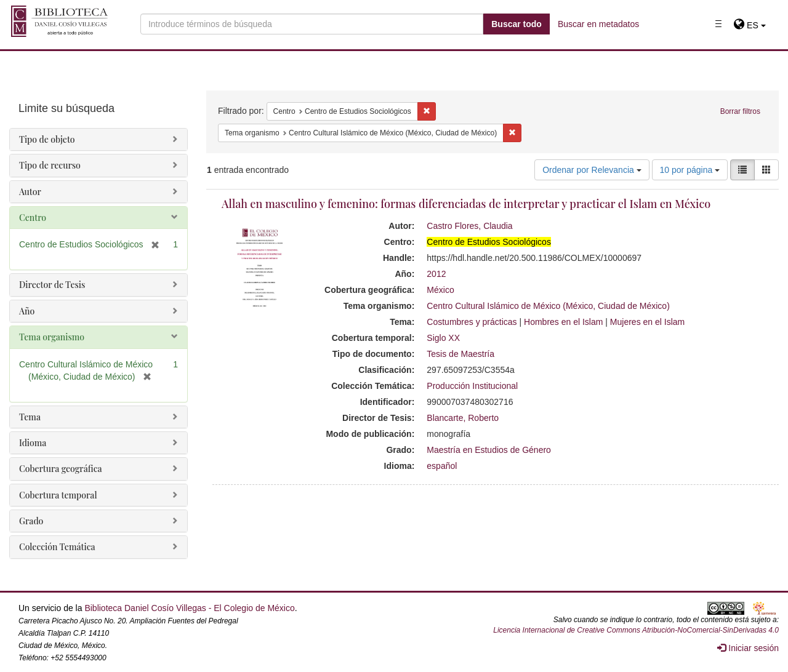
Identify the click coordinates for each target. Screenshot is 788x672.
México (440, 290)
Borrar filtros (740, 111)
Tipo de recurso (50, 165)
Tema (30, 417)
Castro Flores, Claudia (469, 226)
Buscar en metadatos (598, 24)
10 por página (690, 170)
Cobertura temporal (58, 495)
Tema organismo (52, 337)
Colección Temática (57, 547)
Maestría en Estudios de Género (489, 450)
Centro (33, 218)
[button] (750, 25)
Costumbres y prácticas (472, 322)
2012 (436, 274)
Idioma (33, 443)
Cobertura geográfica (61, 469)
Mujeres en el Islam (647, 322)
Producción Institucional (472, 386)
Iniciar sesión (748, 648)
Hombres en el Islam (563, 322)
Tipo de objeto (47, 139)
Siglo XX (443, 338)
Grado (31, 521)
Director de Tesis (52, 285)
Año (27, 311)
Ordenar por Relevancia (592, 170)
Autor (30, 192)
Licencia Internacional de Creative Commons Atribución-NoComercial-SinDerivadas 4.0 (636, 630)
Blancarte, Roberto (463, 418)
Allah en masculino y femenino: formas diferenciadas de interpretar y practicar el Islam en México (466, 204)
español (442, 466)
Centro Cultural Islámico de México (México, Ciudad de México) (548, 306)
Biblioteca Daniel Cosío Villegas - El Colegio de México (189, 608)
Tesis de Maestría (460, 354)
